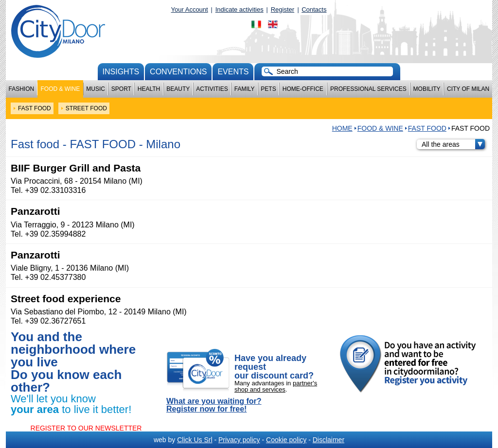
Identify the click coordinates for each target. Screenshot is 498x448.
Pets (268, 89)
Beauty (178, 89)
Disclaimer (329, 440)
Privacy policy (239, 440)
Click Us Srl (195, 440)
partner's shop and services (276, 386)
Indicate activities (240, 9)
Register (283, 9)
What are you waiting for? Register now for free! (214, 405)
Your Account (190, 9)
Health (149, 89)
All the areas (453, 144)
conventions (178, 72)
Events (233, 72)
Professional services (368, 89)
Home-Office (303, 89)
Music (96, 89)
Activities (212, 89)
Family (245, 89)
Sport (121, 89)
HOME (342, 128)
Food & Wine (60, 89)
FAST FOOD (427, 128)
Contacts (314, 9)
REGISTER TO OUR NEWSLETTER (86, 428)
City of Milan (468, 89)
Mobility (427, 89)
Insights (121, 72)
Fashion (22, 89)
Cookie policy (286, 440)
